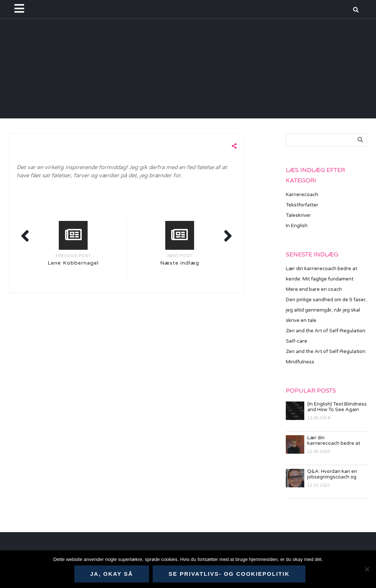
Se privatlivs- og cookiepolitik (229, 574)
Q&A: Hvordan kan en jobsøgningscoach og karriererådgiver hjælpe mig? (334, 474)
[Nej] (367, 569)
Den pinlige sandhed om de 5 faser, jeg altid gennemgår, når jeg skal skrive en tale (326, 310)
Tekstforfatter (302, 205)
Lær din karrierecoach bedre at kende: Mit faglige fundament (334, 441)
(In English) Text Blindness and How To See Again (337, 407)
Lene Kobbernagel (73, 263)
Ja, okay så (112, 574)
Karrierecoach (302, 195)
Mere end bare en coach (314, 289)
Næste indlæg (180, 263)
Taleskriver (298, 215)
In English (297, 226)
